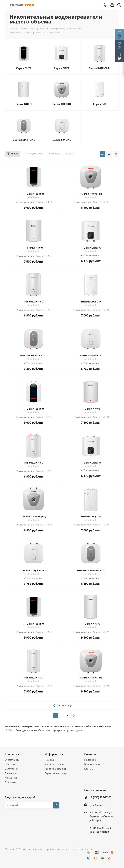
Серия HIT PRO (62, 104)
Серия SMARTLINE (24, 140)
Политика (11, 782)
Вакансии (11, 773)
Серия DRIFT (62, 68)
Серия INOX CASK (100, 68)
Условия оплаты (54, 764)
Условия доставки (55, 769)
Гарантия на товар (56, 773)
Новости (10, 764)
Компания (12, 754)
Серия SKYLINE (62, 140)
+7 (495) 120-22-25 (100, 797)
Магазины (11, 778)
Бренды (89, 769)
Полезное (90, 760)
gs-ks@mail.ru (97, 805)
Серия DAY (100, 104)
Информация (54, 754)
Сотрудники (12, 769)
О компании (12, 760)
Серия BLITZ (24, 68)
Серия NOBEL (24, 104)
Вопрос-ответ (92, 764)
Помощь (50, 760)
